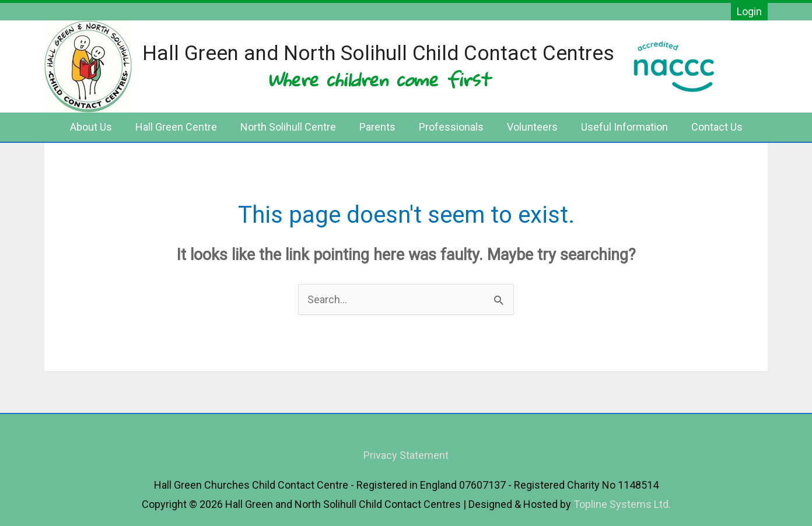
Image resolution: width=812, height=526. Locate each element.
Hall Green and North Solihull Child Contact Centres (378, 53)
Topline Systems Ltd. (622, 504)
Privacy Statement (406, 455)
